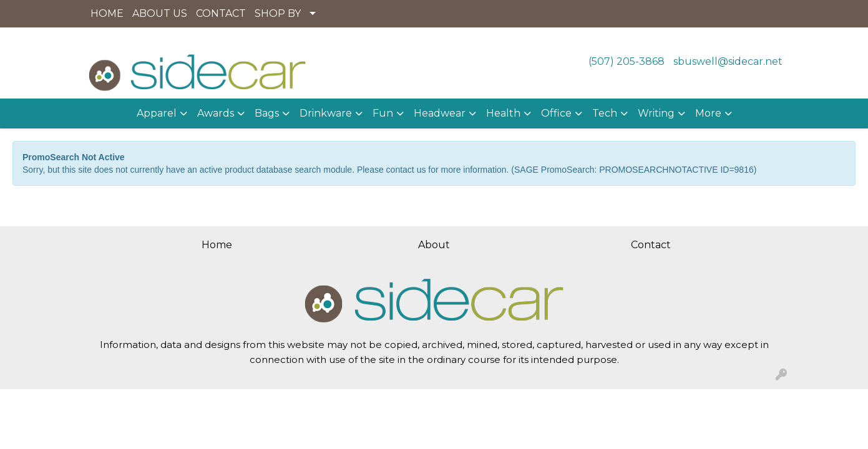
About (434, 245)
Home (217, 245)
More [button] (708, 113)
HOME (107, 13)
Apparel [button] (157, 113)
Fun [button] (383, 113)
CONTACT (221, 13)
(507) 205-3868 (627, 61)
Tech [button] (605, 113)
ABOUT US (160, 13)
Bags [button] (267, 113)
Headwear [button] (440, 113)
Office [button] (556, 113)
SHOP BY (278, 13)
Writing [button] (656, 113)
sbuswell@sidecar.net (728, 61)
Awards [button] (216, 113)
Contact (651, 245)
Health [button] (503, 113)
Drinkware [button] (326, 113)
